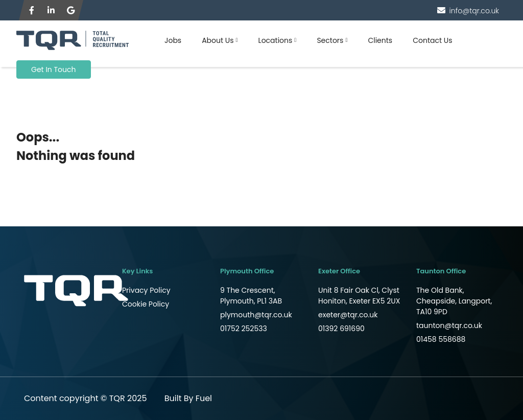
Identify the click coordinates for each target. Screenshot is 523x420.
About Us (218, 40)
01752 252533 (244, 329)
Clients (380, 40)
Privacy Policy (146, 290)
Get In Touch (54, 69)
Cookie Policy (146, 304)
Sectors (330, 40)
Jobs (173, 40)
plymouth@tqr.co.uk (256, 315)
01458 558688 (441, 339)
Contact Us (432, 40)
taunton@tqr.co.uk (449, 325)
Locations (276, 40)
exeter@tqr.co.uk (348, 315)
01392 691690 (341, 329)
